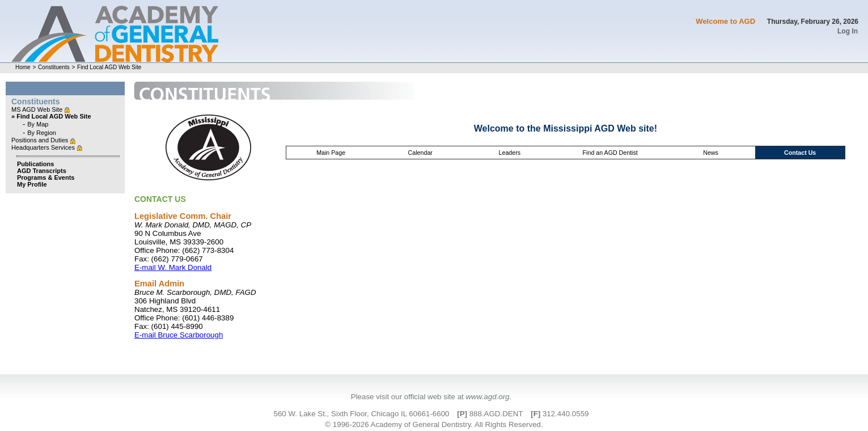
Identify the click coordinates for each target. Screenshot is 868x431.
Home (23, 67)
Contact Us (800, 153)
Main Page (331, 153)
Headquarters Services (44, 147)
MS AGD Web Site (38, 109)
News (711, 153)
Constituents (54, 67)
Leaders (510, 153)
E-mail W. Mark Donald (173, 267)
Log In (848, 31)
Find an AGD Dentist (610, 153)
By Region (42, 133)
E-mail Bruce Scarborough (179, 335)
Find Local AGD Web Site (109, 67)
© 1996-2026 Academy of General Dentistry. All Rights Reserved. (434, 424)
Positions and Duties (41, 140)
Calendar (420, 153)
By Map (38, 124)
